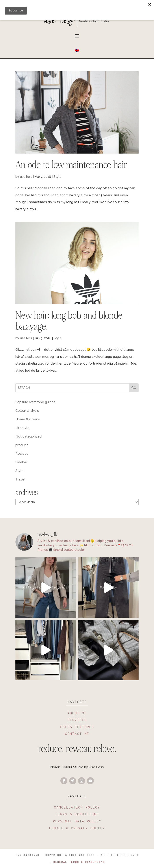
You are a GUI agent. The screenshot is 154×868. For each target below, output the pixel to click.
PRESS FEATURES (77, 727)
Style (58, 177)
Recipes (22, 454)
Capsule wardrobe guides (35, 402)
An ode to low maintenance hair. (72, 166)
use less (26, 177)
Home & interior (28, 419)
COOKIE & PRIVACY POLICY (77, 828)
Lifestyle (22, 428)
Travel (20, 479)
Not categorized (29, 436)
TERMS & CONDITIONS (77, 814)
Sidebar (21, 462)
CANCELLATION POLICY (77, 807)
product (22, 445)
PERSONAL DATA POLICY (77, 821)
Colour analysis (27, 411)
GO (134, 388)
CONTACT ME (77, 734)
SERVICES (77, 720)
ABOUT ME (77, 713)
